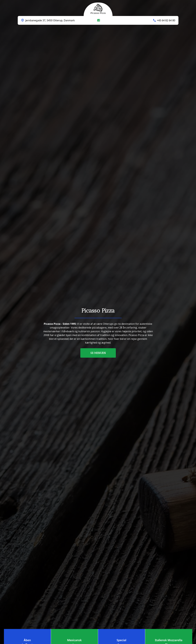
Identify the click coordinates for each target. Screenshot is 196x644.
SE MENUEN (98, 353)
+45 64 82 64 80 (166, 20)
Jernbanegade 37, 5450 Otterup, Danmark (50, 20)
